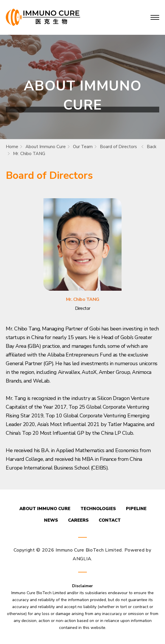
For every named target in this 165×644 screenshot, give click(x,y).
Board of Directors (118, 147)
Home (12, 147)
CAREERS (78, 520)
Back (152, 147)
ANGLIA (82, 559)
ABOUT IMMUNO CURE (45, 509)
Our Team (83, 147)
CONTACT (110, 520)
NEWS (51, 520)
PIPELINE (136, 509)
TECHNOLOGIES (98, 509)
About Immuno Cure (46, 147)
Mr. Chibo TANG (29, 154)
